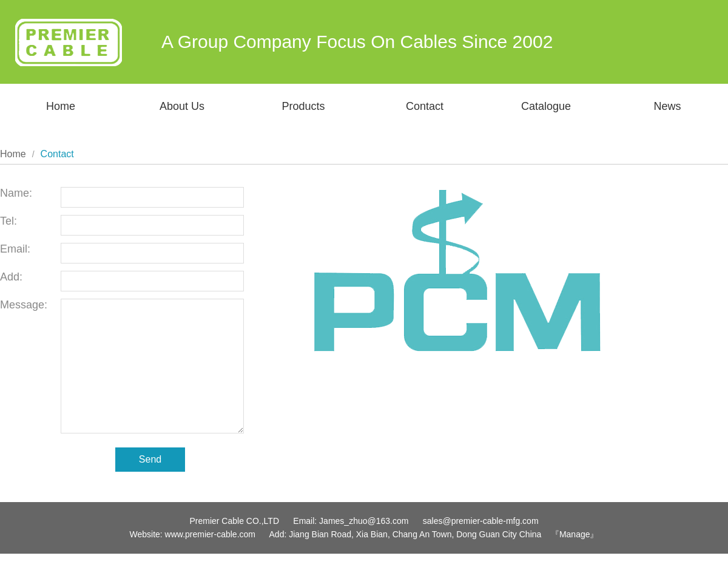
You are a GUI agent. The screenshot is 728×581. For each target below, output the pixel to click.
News (667, 106)
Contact (425, 106)
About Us (182, 106)
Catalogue (546, 106)
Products (303, 106)
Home (61, 106)
